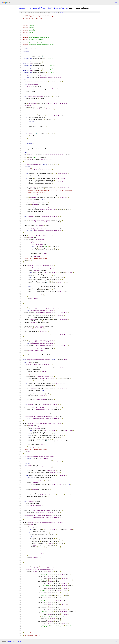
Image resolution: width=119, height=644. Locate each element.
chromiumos (32, 8)
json (116, 641)
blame (62, 12)
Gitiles (10, 641)
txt (112, 641)
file (53, 12)
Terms (19, 641)
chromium (23, 8)
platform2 (42, 8)
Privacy (14, 641)
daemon (65, 8)
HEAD (49, 8)
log (57, 12)
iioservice (57, 8)
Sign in (116, 3)
